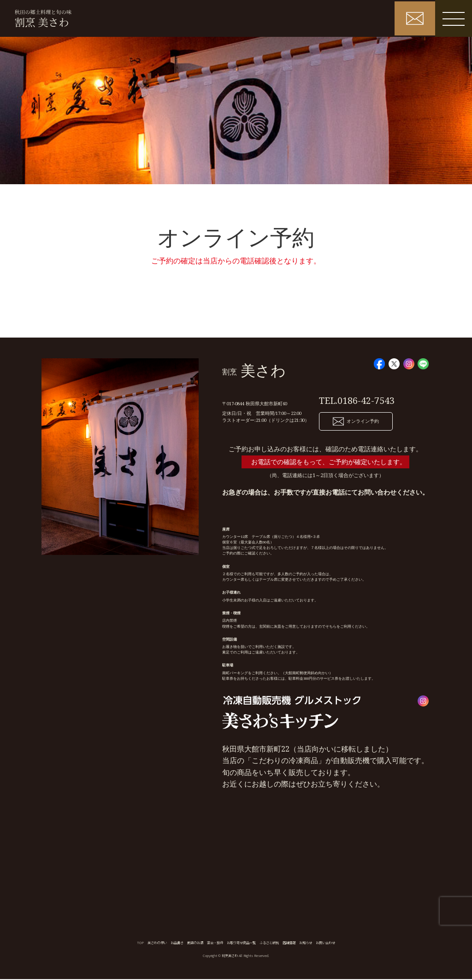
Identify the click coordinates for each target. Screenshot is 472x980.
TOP (140, 943)
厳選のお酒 (195, 943)
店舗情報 (289, 943)
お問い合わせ (325, 943)
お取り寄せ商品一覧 (241, 943)
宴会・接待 (215, 943)
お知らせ (306, 943)
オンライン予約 (356, 422)
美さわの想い (157, 943)
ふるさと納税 (269, 943)
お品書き (177, 943)
